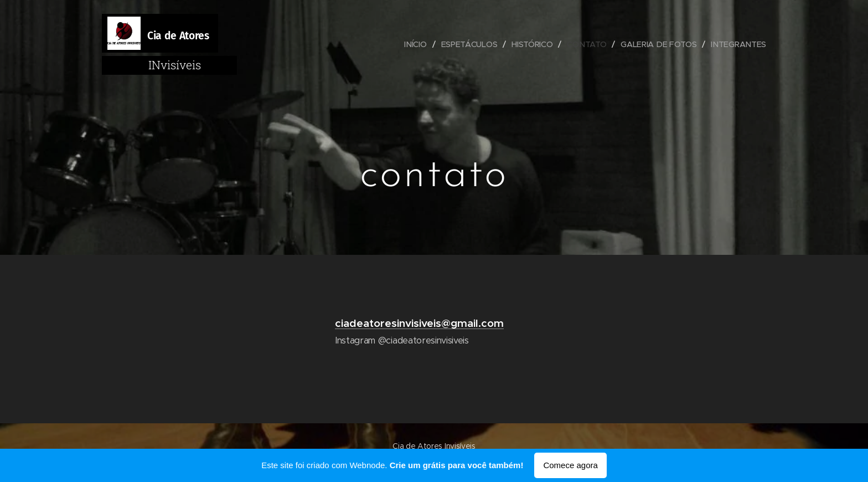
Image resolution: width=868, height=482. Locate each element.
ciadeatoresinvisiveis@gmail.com (419, 323)
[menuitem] (417, 44)
